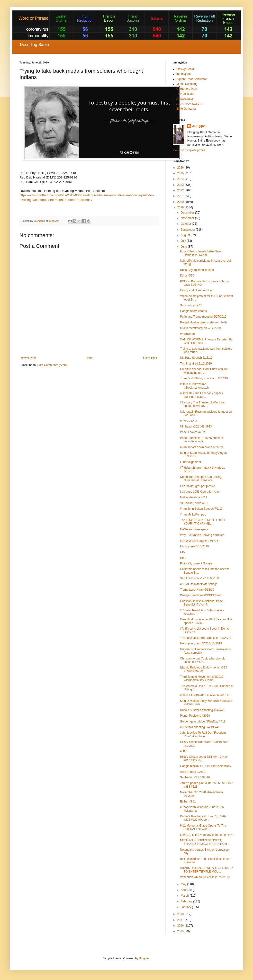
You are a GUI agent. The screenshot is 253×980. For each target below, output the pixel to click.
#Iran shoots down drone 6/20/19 (201, 447)
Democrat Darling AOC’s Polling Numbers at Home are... (201, 479)
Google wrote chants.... (195, 311)
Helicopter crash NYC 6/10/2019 (201, 643)
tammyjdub (184, 74)
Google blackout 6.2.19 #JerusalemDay (206, 766)
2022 (181, 190)
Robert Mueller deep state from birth (203, 322)
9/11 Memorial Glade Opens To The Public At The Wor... (203, 827)
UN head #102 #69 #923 (196, 427)
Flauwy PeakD (186, 69)
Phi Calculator (185, 94)
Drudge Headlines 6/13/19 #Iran (201, 595)
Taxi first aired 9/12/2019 (196, 364)
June (184, 247)
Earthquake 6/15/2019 (194, 546)
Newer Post (28, 358)
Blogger (144, 958)
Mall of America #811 (194, 497)
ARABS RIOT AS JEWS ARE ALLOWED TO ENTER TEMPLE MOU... (206, 870)
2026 (181, 168)
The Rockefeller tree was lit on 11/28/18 (206, 638)
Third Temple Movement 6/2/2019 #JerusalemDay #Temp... (202, 678)
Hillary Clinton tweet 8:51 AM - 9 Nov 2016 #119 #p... (204, 758)
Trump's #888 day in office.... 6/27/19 (204, 378)
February (187, 901)
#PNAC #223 (189, 421)
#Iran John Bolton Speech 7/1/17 (201, 509)
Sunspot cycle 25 (191, 305)
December (188, 213)
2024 (181, 179)
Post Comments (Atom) (52, 365)
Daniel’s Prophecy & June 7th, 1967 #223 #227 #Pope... (203, 818)
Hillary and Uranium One (196, 290)
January (186, 907)
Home (90, 358)
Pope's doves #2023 (193, 432)
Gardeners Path (187, 89)
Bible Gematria (186, 109)
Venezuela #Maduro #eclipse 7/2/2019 (205, 877)
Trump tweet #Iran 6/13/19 (197, 590)
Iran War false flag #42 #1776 (199, 541)
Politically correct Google (196, 563)
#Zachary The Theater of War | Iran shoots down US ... (203, 404)
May (184, 884)
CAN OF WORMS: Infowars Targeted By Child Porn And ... (206, 341)
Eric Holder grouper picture (197, 486)
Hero (183, 558)
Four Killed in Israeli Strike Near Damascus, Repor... (201, 253)
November (188, 218)
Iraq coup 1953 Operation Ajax (200, 492)
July (184, 241)
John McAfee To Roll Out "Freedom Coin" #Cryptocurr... (203, 734)
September (188, 230)
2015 (181, 931)
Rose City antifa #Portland (197, 270)
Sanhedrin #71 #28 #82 (195, 777)
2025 (181, 173)
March (185, 896)
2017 (181, 920)
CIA (182, 552)
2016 (181, 926)
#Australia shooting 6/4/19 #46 (200, 727)
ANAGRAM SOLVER (190, 104)
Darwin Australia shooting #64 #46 (202, 710)
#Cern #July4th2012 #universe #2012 (204, 695)
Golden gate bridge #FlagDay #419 (203, 722)
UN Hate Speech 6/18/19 (196, 358)
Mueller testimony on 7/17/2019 (200, 328)
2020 (181, 202)
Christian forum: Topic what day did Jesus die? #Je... (203, 660)
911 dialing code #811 (194, 503)
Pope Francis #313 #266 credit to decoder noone (202, 440)
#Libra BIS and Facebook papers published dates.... (201, 395)
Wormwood (187, 334)
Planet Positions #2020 (195, 716)
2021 (181, 196)
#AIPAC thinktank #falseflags (199, 584)
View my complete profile (189, 150)
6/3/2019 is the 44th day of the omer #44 (206, 835)
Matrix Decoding (187, 84)
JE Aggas (199, 126)
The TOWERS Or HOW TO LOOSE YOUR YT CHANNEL (203, 522)
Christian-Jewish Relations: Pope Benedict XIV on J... (201, 603)
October (186, 224)
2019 (181, 207)
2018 (181, 914)
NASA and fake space (194, 529)
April (184, 890)
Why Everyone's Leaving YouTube (202, 535)
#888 (183, 751)
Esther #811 (188, 802)
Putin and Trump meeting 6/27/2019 (203, 317)
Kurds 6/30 (187, 276)
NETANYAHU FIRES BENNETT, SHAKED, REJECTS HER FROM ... (205, 842)
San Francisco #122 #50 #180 (199, 578)
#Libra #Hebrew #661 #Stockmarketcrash (194, 386)
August (186, 235)
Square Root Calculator (192, 79)
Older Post (150, 358)
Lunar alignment (190, 462)
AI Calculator (185, 99)
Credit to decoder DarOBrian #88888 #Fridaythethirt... (204, 371)
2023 (181, 185)
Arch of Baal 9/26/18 (193, 772)
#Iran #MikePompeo (193, 515)
